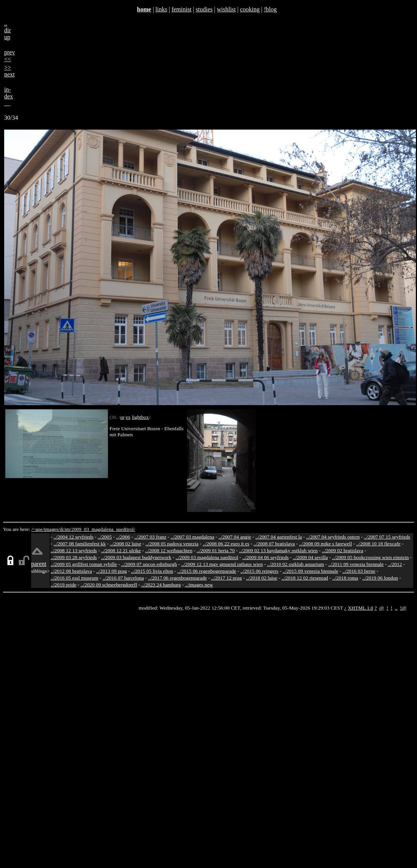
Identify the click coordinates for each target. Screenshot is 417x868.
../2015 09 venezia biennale (310, 571)
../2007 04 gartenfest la (279, 537)
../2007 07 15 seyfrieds (387, 537)
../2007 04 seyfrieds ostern (333, 537)
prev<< (10, 56)
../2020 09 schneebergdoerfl (109, 585)
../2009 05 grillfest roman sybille (84, 564)
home (144, 9)
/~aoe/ (38, 529)
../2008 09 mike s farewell (326, 544)
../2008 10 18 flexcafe (378, 544)
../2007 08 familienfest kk (80, 544)
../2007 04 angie (235, 537)
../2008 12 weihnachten (169, 550)
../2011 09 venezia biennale (356, 564)
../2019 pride (63, 585)
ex (128, 417)
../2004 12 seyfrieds (74, 537)
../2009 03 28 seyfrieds (74, 557)
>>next (10, 71)
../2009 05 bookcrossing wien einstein (370, 557)
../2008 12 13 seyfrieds (74, 550)
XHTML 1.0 (361, 608)
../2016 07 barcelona (123, 578)
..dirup (8, 30)
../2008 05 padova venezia (172, 544)
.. (396, 608)
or (122, 417)
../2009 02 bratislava (343, 550)
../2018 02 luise (262, 578)
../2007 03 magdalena (193, 537)
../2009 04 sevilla (310, 557)
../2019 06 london (380, 578)
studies (204, 9)
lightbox (140, 417)
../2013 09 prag (112, 571)
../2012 (395, 564)
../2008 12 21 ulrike (121, 550)
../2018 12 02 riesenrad (305, 578)
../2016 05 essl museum (75, 578)
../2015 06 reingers (259, 571)
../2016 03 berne (359, 571)
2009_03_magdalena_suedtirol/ (103, 529)
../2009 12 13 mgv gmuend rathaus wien (222, 564)
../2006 (123, 537)
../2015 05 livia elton (152, 571)
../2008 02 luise (125, 544)
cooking (250, 9)
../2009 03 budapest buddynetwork (136, 557)
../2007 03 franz (150, 537)
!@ (403, 608)
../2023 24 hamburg (161, 585)
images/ (52, 529)
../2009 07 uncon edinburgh (149, 564)
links (161, 9)
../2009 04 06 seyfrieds (266, 557)
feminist (181, 9)
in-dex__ (9, 96)
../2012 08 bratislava (71, 571)
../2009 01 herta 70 (216, 550)
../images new (199, 585)
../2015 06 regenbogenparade (207, 571)
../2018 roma (345, 578)
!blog (270, 9)
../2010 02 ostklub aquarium (296, 564)
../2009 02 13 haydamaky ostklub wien (278, 550)
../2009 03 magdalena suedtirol (207, 557)
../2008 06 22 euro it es (226, 544)
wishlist (226, 9)
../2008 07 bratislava (274, 544)
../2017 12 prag (226, 578)
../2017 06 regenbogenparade (178, 578)
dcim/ (65, 529)
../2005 (105, 537)
